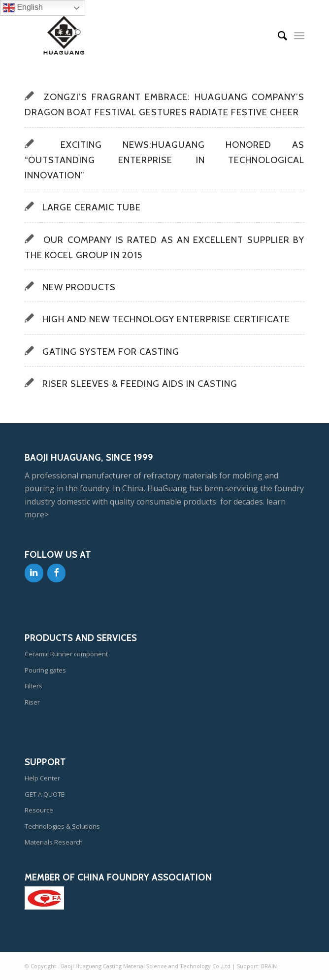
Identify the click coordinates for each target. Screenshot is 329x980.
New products (79, 287)
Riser (32, 702)
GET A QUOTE (45, 794)
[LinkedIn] (34, 573)
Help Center (42, 778)
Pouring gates (45, 670)
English (23, 8)
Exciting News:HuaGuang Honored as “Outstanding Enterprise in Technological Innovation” (164, 160)
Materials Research (54, 842)
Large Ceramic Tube (92, 207)
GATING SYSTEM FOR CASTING (111, 352)
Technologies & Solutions (62, 826)
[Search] (278, 35)
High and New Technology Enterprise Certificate (166, 319)
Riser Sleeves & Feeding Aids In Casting (140, 384)
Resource (39, 810)
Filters (33, 686)
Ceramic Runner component (66, 654)
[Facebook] (57, 573)
